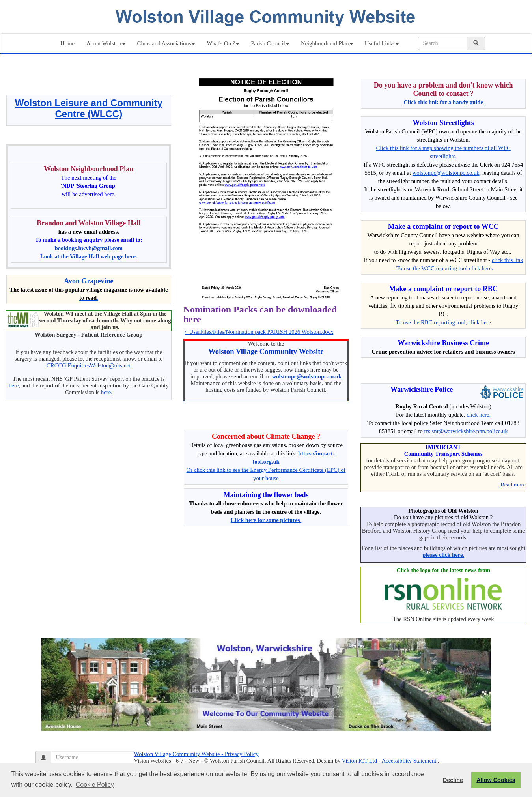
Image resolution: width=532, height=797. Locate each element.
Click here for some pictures (266, 520)
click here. (479, 415)
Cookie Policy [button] (95, 785)
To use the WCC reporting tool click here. (445, 268)
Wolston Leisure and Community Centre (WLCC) (89, 108)
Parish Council (270, 43)
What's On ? (223, 43)
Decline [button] (453, 780)
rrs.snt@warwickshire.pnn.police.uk (466, 431)
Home (67, 43)
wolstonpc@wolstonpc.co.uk (307, 376)
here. (107, 392)
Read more (513, 485)
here (14, 385)
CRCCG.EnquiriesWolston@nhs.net (89, 365)
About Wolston (106, 43)
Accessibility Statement (409, 761)
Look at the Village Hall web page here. (89, 256)
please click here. (443, 555)
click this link (508, 260)
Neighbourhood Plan (327, 43)
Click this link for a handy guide (443, 102)
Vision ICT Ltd (359, 761)
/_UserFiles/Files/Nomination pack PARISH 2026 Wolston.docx (259, 332)
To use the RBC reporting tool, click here (443, 322)
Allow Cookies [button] (496, 780)
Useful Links (382, 43)
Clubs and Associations (166, 43)
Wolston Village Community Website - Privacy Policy (196, 754)
